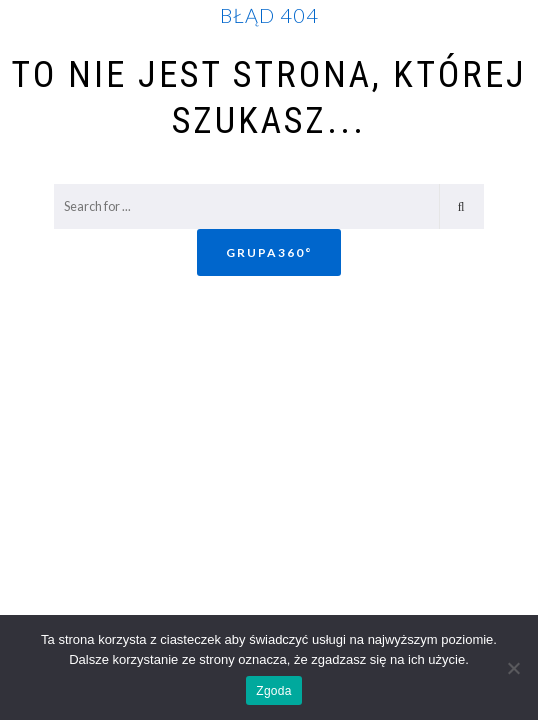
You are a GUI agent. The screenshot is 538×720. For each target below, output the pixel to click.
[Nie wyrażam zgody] (513, 668)
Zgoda (273, 691)
